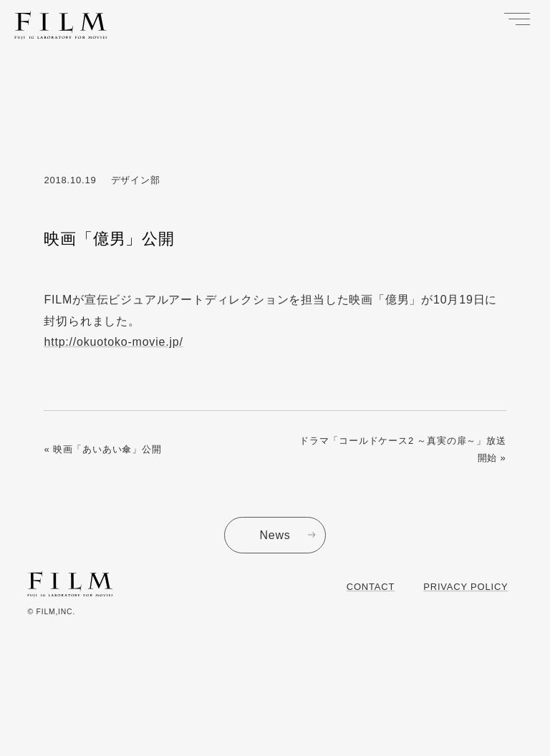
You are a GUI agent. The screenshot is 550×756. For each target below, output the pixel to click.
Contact (371, 587)
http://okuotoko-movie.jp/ (113, 342)
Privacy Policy (465, 587)
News (275, 535)
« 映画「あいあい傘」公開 (102, 449)
